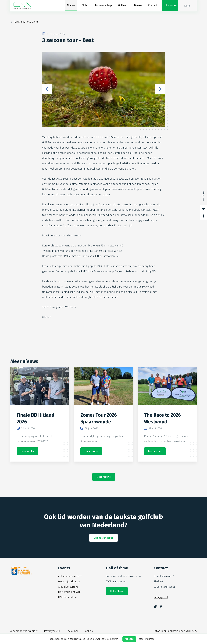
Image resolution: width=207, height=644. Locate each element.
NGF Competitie (67, 597)
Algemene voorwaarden (24, 631)
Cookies (88, 631)
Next (160, 89)
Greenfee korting (68, 587)
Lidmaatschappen (103, 538)
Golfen (122, 6)
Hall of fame (117, 591)
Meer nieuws (104, 477)
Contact (153, 6)
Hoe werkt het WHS (70, 592)
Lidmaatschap (103, 6)
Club (84, 6)
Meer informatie (147, 639)
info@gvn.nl (161, 597)
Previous (47, 89)
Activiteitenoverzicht (70, 576)
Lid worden (170, 6)
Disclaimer (72, 631)
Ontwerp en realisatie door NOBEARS (175, 631)
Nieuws (71, 6)
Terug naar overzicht (26, 22)
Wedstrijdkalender (69, 582)
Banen (138, 6)
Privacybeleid (52, 631)
